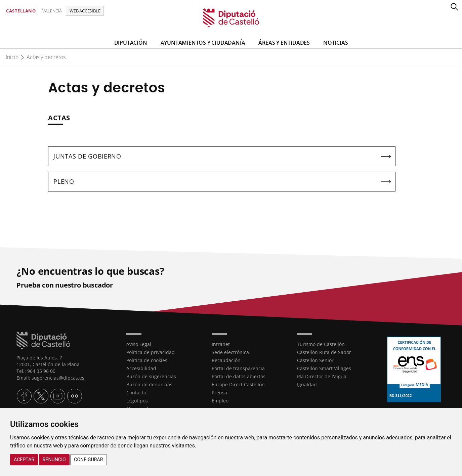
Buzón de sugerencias (151, 376)
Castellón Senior (315, 360)
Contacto (136, 393)
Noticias (335, 43)
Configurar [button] (88, 460)
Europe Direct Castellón (238, 384)
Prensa (219, 393)
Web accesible (85, 11)
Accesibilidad (141, 368)
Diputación (131, 43)
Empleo (220, 401)
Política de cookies (147, 360)
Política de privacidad (151, 352)
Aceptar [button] (24, 460)
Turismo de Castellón (321, 344)
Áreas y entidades (284, 43)
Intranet (221, 344)
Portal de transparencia (238, 368)
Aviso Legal (139, 344)
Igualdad (307, 384)
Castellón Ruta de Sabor (324, 352)
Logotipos (137, 401)
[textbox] (222, 121)
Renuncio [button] (54, 460)
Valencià (52, 11)
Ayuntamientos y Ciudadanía (203, 43)
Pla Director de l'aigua (322, 376)
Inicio (12, 57)
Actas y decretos (46, 57)
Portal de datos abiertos (239, 376)
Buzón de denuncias (149, 384)
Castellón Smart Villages (324, 368)
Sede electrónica (230, 352)
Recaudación (226, 360)
